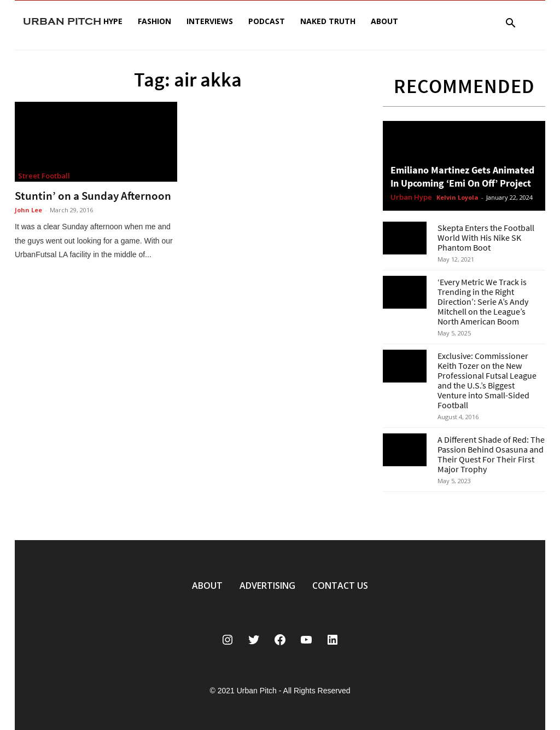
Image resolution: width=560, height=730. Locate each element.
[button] (510, 24)
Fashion (154, 21)
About (384, 21)
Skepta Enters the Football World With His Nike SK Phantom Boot (486, 237)
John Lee (28, 210)
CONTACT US (340, 586)
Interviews (210, 21)
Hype (113, 21)
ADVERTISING (267, 586)
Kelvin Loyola (457, 197)
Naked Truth (328, 21)
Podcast (267, 21)
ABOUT (207, 586)
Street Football (44, 176)
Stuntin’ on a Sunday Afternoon (93, 196)
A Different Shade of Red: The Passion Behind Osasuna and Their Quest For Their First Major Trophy (491, 454)
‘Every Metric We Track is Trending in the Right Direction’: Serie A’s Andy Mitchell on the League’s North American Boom (483, 302)
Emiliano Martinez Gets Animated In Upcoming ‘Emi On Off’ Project (462, 176)
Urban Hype (411, 198)
